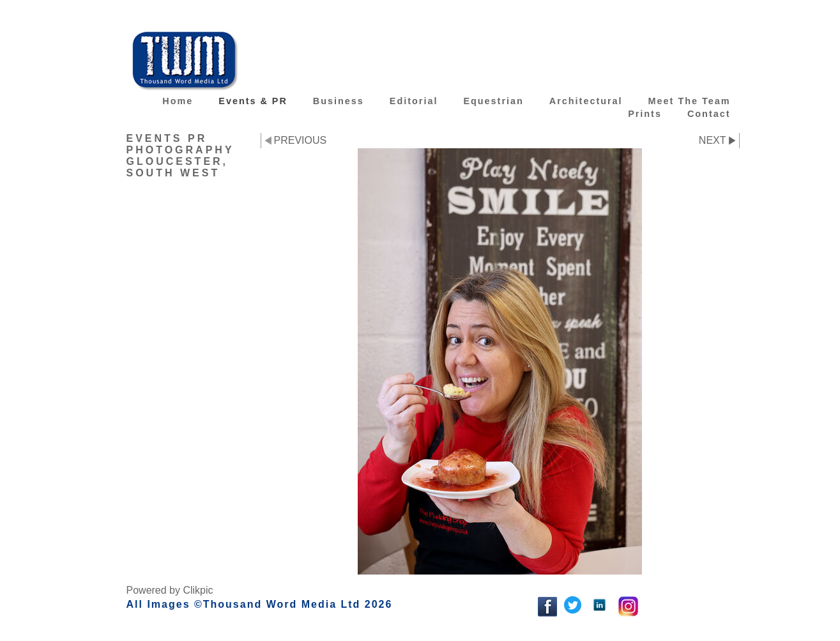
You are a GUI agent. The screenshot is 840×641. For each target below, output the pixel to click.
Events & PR (253, 101)
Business (339, 101)
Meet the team (690, 101)
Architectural (586, 101)
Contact (709, 114)
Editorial (414, 101)
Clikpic (198, 590)
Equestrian (493, 101)
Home (178, 101)
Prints (645, 114)
